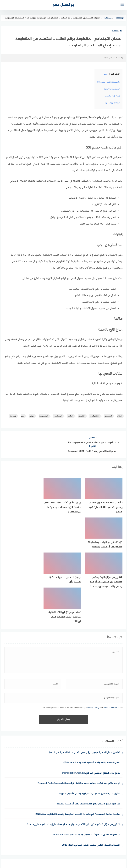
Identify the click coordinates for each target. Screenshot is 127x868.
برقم (32, 415)
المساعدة (58, 415)
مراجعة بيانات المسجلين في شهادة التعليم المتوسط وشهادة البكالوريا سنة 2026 (78, 735)
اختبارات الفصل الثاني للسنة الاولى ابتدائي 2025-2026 (91, 766)
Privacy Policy (93, 629)
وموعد (13, 415)
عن (23, 415)
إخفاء (106, 74)
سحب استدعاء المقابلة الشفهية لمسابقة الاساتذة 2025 (91, 684)
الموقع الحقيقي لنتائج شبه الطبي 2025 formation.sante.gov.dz (86, 756)
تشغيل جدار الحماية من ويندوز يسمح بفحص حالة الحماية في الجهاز (84, 673)
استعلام (108, 415)
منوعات (117, 31)
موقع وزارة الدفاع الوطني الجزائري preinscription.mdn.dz (91, 694)
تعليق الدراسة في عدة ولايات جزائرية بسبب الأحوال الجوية (90, 714)
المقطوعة (44, 415)
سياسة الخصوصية (69, 848)
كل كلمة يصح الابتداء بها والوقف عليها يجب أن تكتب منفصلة (88, 725)
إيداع (119, 415)
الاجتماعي (94, 415)
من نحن (101, 848)
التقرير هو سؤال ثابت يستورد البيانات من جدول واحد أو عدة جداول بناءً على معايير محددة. (73, 745)
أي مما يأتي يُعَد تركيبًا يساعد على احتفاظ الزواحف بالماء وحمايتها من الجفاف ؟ (79, 704)
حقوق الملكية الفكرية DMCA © (41, 848)
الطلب (70, 415)
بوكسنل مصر (64, 5)
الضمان (81, 415)
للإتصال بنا (88, 848)
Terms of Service (110, 629)
